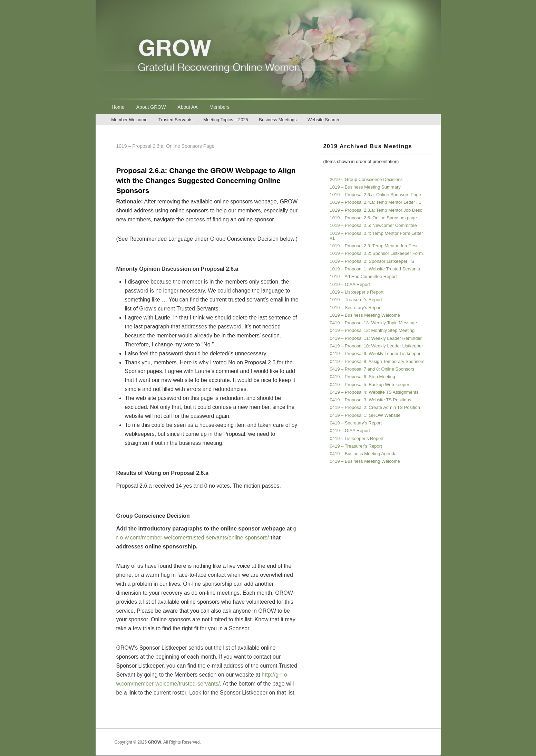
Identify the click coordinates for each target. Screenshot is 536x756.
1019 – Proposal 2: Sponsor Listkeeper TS (372, 261)
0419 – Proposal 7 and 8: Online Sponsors (372, 369)
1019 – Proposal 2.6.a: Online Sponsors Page (376, 195)
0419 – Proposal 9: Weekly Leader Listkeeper (375, 353)
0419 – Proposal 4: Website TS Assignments (374, 392)
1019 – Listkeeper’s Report (357, 292)
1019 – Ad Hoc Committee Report (363, 276)
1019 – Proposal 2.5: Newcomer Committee (373, 225)
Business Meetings (278, 120)
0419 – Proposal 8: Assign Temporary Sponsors (377, 361)
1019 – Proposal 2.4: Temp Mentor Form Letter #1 (377, 236)
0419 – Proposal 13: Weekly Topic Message (373, 323)
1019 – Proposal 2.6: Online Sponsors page (373, 218)
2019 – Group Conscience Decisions (366, 179)
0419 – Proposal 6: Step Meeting (363, 377)
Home (118, 107)
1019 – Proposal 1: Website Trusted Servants (375, 269)
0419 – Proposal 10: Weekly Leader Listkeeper (377, 346)
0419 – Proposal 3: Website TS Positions (371, 400)
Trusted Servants (176, 120)
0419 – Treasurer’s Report (356, 446)
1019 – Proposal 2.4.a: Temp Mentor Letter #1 (376, 202)
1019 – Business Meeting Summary (365, 187)
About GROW (151, 107)
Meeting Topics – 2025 (226, 120)
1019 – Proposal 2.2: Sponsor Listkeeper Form (377, 253)
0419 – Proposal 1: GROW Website (365, 415)
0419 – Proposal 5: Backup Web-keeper (370, 385)
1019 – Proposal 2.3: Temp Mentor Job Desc (374, 246)
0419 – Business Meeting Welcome (365, 461)
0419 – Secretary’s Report (356, 423)
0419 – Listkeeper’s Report (357, 438)
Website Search (323, 120)
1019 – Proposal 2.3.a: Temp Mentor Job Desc (376, 210)
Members (220, 107)
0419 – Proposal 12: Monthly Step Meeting (372, 330)
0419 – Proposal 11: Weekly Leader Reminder (376, 338)
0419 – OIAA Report (350, 430)
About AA (187, 107)
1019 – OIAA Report (350, 284)
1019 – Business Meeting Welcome (365, 315)
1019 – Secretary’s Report (356, 308)
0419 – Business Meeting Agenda (363, 454)
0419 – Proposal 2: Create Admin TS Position (375, 407)
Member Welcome (129, 120)
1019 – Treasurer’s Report (356, 300)
